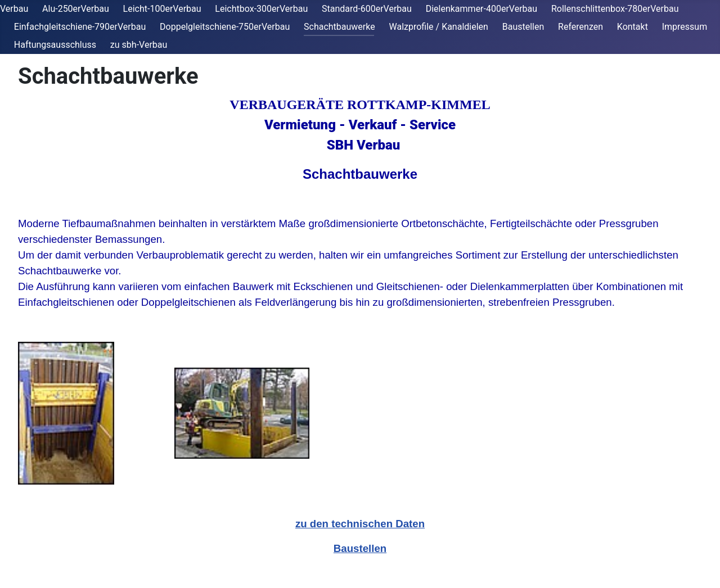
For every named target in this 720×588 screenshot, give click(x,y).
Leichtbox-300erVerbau (261, 9)
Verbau (14, 9)
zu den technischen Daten (360, 524)
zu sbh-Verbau (139, 45)
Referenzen (580, 27)
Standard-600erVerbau (367, 9)
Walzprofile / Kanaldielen (439, 27)
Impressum (685, 27)
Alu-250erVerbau (76, 9)
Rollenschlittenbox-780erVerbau (615, 9)
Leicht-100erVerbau (162, 9)
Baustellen (523, 27)
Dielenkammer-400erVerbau (481, 9)
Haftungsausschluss (55, 45)
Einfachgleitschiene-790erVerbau (80, 27)
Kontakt (633, 27)
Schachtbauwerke (339, 27)
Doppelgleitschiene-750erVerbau (225, 27)
